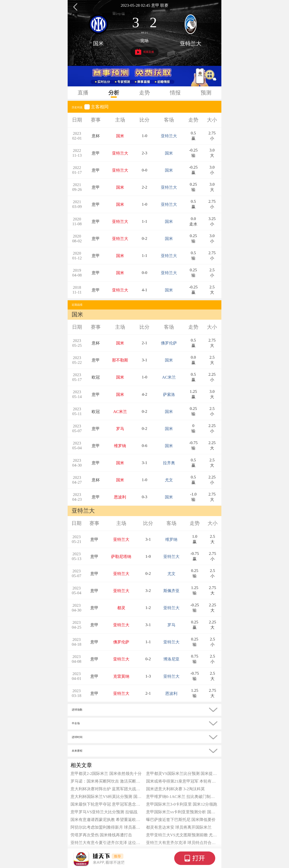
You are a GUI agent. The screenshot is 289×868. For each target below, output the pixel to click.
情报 (175, 93)
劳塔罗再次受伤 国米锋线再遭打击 (101, 835)
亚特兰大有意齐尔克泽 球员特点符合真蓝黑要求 (182, 843)
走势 (144, 93)
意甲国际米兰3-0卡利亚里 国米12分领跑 (182, 804)
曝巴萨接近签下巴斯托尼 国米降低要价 (181, 820)
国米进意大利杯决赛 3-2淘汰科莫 (176, 789)
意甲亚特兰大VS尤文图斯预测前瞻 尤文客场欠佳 (182, 835)
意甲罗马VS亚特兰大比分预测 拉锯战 (104, 812)
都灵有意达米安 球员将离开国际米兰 (179, 827)
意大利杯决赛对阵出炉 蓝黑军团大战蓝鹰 (107, 789)
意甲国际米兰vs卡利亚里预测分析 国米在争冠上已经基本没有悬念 (182, 812)
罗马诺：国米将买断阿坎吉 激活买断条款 (107, 781)
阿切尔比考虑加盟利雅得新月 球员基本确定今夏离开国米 (107, 827)
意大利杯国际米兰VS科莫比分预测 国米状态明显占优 (107, 797)
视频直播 (145, 52)
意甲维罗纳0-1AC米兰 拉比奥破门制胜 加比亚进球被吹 (182, 797)
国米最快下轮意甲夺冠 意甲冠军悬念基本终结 (107, 804)
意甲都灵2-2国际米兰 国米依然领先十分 (106, 774)
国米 (98, 43)
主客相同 (96, 107)
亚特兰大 (191, 43)
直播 (83, 93)
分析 (114, 93)
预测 (206, 93)
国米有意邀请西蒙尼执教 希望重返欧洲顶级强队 (107, 820)
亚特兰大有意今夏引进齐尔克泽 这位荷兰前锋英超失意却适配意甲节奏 (107, 843)
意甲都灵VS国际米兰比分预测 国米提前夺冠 (182, 774)
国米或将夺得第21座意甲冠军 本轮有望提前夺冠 (182, 781)
